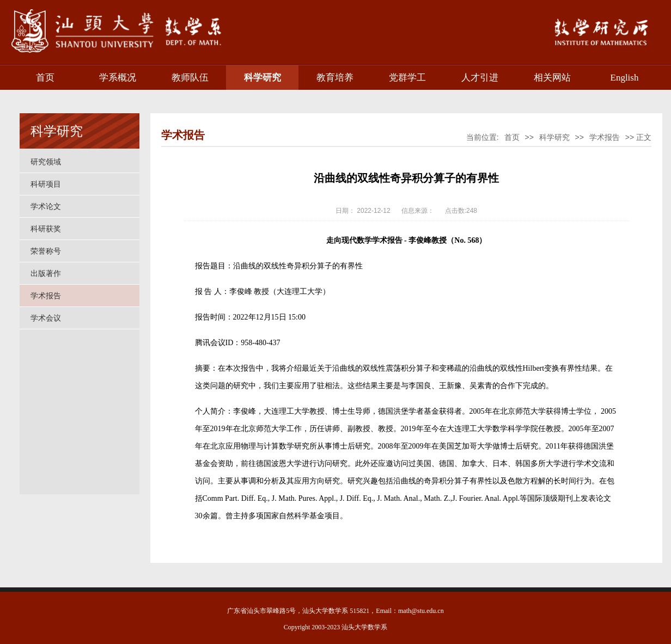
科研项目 (46, 184)
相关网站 (552, 78)
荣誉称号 (46, 251)
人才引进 (480, 78)
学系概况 (118, 78)
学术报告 (46, 296)
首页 (45, 78)
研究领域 (46, 162)
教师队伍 (190, 78)
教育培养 (335, 78)
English (625, 78)
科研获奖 (46, 229)
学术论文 (46, 206)
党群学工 (407, 78)
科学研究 (263, 78)
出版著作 (46, 273)
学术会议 (46, 318)
